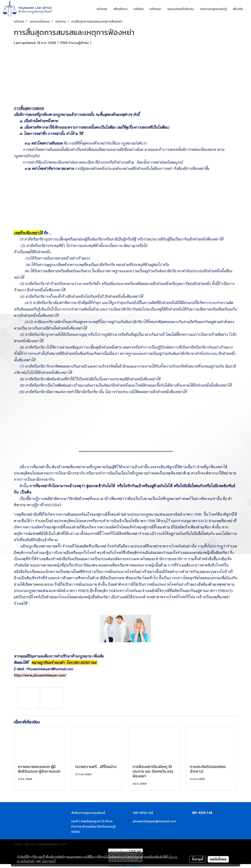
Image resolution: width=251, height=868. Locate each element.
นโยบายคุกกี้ (49, 861)
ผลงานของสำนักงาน (181, 9)
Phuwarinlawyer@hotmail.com (50, 669)
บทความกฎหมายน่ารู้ (213, 9)
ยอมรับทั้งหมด (218, 859)
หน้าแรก (102, 9)
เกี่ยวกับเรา (120, 9)
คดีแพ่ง (139, 9)
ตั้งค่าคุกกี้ (198, 859)
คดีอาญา (156, 9)
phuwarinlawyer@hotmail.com (155, 821)
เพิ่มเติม (238, 9)
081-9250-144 (85, 662)
